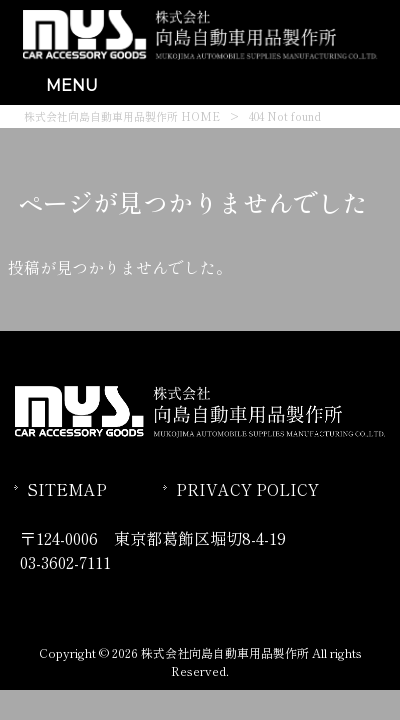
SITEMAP (67, 489)
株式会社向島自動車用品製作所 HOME (122, 116)
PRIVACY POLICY (247, 489)
